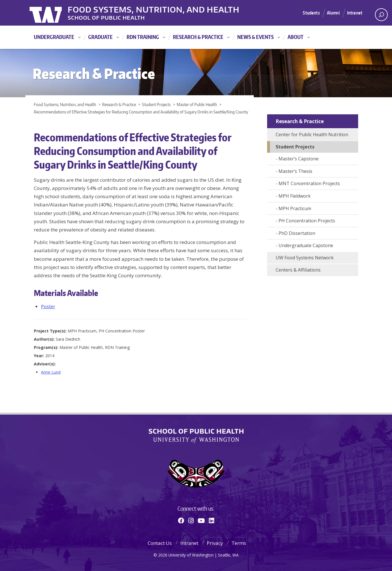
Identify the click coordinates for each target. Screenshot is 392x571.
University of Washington (53, 13)
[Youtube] (201, 520)
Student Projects (295, 147)
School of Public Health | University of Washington (196, 436)
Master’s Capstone (299, 159)
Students (309, 13)
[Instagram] (191, 520)
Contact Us (160, 543)
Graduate (100, 37)
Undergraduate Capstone (306, 245)
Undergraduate (54, 37)
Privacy (215, 543)
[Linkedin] (212, 520)
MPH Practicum (295, 208)
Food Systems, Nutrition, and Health (164, 8)
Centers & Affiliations (298, 270)
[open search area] (381, 15)
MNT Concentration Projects (309, 183)
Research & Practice (198, 37)
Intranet (354, 13)
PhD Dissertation (297, 233)
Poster (48, 306)
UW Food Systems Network (305, 258)
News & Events (255, 37)
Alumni (332, 13)
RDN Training (143, 37)
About (296, 37)
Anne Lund (51, 372)
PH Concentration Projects (307, 221)
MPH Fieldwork (295, 196)
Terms (239, 543)
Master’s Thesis (295, 171)
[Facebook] (181, 520)
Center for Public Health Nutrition (312, 135)
